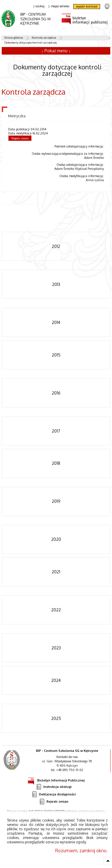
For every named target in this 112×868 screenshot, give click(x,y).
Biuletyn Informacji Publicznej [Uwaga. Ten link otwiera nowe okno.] (56, 779)
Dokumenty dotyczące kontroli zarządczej (30, 42)
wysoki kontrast (87, 6)
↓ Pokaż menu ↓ (56, 51)
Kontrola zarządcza (44, 37)
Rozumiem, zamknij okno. (81, 851)
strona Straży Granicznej (107, 6)
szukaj (39, 6)
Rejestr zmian (20, 138)
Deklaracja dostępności (54, 794)
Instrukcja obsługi (54, 787)
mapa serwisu (59, 6)
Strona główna (14, 37)
